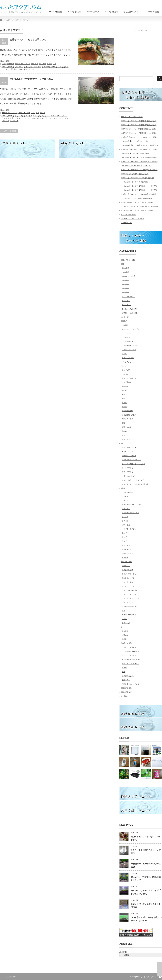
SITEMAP (13, 977)
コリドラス (126, 500)
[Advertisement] (140, 52)
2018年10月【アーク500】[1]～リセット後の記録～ (140, 145)
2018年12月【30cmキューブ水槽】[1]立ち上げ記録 (139, 121)
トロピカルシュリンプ (35, 118)
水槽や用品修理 (126, 692)
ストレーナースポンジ (130, 346)
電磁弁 (124, 431)
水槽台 (124, 403)
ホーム (4, 977)
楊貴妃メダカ (127, 549)
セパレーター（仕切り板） (131, 659)
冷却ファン (126, 439)
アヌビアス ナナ (128, 570)
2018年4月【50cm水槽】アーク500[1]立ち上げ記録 (139, 137)
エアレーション (127, 341)
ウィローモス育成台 (129, 647)
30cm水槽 (125, 280)
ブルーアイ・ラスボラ (32, 67)
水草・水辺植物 (24, 113)
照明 (123, 399)
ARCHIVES (123, 952)
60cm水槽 (125, 293)
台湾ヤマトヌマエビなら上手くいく (28, 40)
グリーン (48, 118)
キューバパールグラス (130, 590)
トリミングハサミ (128, 358)
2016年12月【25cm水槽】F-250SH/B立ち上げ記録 (138, 194)
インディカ (14, 121)
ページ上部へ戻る (159, 969)
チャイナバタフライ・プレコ (132, 505)
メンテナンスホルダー (130, 378)
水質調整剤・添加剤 (129, 415)
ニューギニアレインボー (131, 513)
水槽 (4, 64)
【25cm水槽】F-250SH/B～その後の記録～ (137, 198)
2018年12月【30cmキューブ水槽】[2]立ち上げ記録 (139, 125)
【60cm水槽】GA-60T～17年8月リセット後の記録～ (140, 190)
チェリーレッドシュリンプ (131, 460)
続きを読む (5, 61)
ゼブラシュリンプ (128, 452)
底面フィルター (127, 427)
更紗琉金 (125, 558)
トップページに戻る (9, 131)
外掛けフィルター (128, 419)
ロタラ (43, 113)
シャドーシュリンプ (129, 447)
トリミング (126, 623)
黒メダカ (125, 533)
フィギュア (126, 370)
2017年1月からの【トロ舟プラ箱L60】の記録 (137, 202)
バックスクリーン (128, 362)
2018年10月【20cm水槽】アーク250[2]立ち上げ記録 (139, 170)
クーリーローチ (127, 492)
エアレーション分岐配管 (131, 651)
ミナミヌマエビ (127, 468)
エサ (122, 627)
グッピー (125, 496)
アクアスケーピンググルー (131, 329)
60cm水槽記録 (56, 12)
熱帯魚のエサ (127, 639)
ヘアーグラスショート (41, 116)
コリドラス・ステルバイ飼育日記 (132, 219)
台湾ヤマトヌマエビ (23, 64)
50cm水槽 (10, 64)
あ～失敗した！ (126, 696)
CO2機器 (125, 325)
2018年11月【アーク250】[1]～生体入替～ (137, 166)
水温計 (124, 407)
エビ (55, 64)
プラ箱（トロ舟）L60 (129, 313)
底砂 (123, 423)
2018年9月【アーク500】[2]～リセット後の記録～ (140, 157)
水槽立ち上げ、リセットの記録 (132, 117)
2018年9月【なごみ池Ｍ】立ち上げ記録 (135, 174)
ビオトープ (125, 317)
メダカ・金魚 (125, 525)
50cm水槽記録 (74, 12)
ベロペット (126, 374)
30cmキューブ (93, 12)
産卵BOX (125, 394)
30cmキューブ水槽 (129, 276)
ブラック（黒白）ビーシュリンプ (134, 464)
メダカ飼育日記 (126, 223)
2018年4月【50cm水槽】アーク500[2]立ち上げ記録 (139, 149)
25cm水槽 (125, 272)
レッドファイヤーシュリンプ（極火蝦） (136, 484)
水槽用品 (124, 321)
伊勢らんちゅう (127, 553)
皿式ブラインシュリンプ (131, 664)
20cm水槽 (125, 268)
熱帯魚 (49, 64)
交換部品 (125, 386)
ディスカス (126, 509)
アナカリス (126, 566)
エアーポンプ (127, 337)
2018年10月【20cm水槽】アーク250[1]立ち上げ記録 (139, 162)
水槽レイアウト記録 (128, 260)
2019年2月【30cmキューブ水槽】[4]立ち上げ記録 (138, 133)
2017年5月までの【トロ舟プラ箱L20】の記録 (137, 210)
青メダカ (125, 537)
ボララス (35, 64)
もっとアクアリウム (148, 977)
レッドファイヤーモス (24, 116)
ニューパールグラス (129, 594)
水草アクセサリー (128, 676)
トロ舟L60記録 (153, 12)
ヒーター (125, 366)
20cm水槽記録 (111, 12)
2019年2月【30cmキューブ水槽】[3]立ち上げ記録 (138, 129)
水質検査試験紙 (127, 411)
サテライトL (126, 305)
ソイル (124, 354)
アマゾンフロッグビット (131, 574)
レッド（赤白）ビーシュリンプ (133, 480)
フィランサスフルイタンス (131, 598)
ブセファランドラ (128, 602)
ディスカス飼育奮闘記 (128, 215)
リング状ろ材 (127, 382)
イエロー (55, 118)
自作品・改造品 (126, 643)
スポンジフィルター (129, 350)
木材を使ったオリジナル (131, 684)
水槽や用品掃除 (126, 688)
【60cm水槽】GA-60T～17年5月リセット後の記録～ (140, 186)
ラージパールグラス (129, 615)
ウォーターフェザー (129, 582)
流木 (123, 435)
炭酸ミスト (126, 680)
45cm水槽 (125, 284)
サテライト (126, 301)
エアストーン (127, 333)
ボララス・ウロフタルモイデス (22, 69)
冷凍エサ (125, 635)
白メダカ (125, 541)
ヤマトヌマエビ (8, 67)
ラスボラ (42, 64)
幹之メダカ (126, 545)
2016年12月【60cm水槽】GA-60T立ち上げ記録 (137, 178)
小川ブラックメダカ (129, 529)
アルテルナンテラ (128, 578)
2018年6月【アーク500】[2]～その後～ (136, 153)
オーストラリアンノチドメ (131, 586)
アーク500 (19, 67)
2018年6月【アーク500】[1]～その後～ (136, 141)
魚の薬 (124, 390)
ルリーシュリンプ (128, 476)
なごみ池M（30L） (132, 12)
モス (37, 113)
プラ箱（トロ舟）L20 (129, 309)
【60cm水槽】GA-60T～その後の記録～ (136, 182)
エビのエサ (126, 631)
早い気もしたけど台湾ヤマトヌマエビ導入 (31, 79)
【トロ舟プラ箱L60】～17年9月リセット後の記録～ (140, 206)
